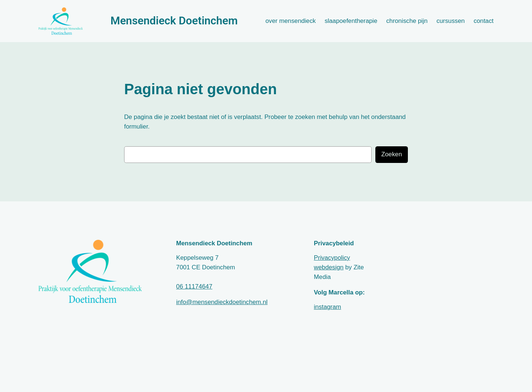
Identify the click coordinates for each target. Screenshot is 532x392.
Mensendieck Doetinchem (174, 21)
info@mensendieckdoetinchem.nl (222, 302)
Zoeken (392, 154)
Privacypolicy (332, 258)
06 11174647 (194, 287)
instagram (328, 307)
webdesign (329, 267)
